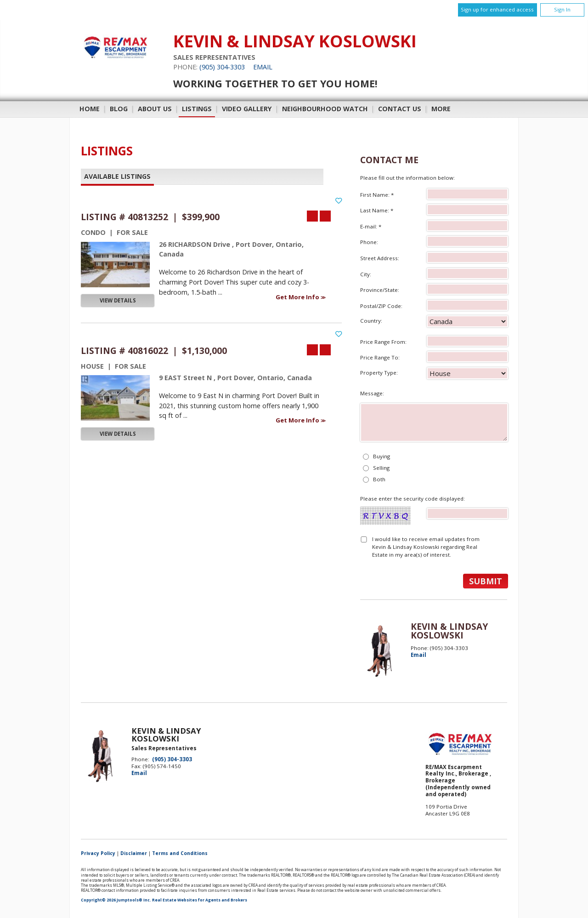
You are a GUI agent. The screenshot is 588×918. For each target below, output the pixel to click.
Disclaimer (134, 853)
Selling (381, 468)
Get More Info (298, 297)
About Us (155, 109)
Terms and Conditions (180, 853)
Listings (197, 109)
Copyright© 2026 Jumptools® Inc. (116, 900)
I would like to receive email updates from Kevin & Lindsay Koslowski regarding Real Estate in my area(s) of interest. (426, 547)
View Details (118, 300)
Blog (119, 109)
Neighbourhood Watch (325, 109)
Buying (382, 456)
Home (90, 109)
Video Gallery (247, 109)
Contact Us (400, 109)
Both (379, 479)
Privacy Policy (98, 853)
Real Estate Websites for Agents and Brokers (200, 900)
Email (263, 67)
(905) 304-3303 (222, 67)
